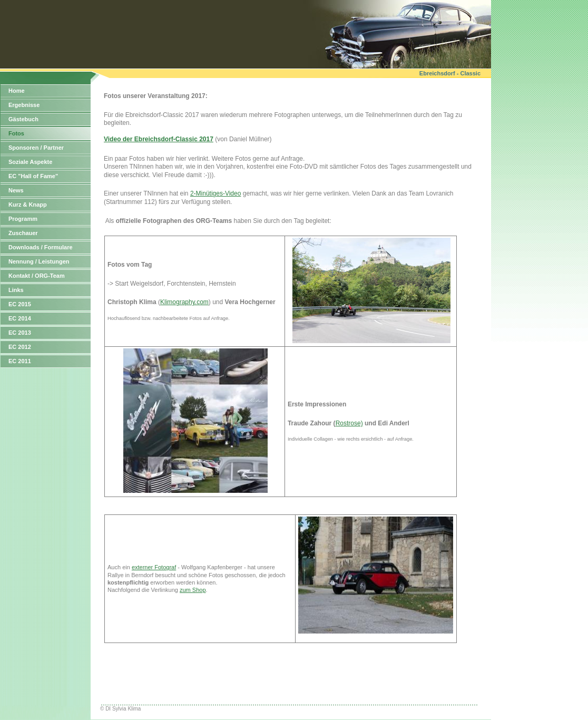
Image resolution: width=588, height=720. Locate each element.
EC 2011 (20, 361)
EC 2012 (20, 347)
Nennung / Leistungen (39, 261)
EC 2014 (20, 318)
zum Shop (193, 590)
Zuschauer (23, 233)
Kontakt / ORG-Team (37, 276)
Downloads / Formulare (41, 247)
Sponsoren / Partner (36, 148)
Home (17, 91)
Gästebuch (23, 119)
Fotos (16, 133)
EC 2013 (20, 333)
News (16, 190)
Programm (23, 219)
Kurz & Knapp (28, 205)
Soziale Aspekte (30, 162)
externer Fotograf (154, 567)
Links (16, 290)
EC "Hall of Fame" (33, 176)
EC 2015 (20, 304)
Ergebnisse (24, 105)
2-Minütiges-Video (216, 193)
